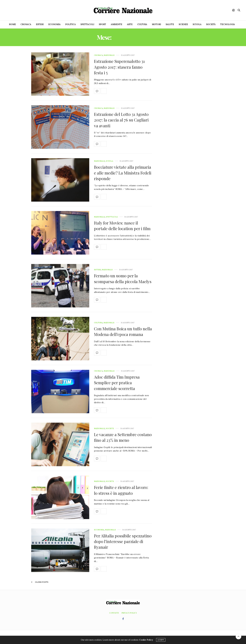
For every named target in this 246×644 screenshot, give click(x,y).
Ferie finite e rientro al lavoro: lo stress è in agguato (121, 490)
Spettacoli (87, 24)
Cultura (142, 24)
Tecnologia (228, 24)
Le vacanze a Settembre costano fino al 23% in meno (123, 437)
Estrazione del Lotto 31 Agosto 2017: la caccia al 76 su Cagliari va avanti (121, 120)
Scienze (183, 24)
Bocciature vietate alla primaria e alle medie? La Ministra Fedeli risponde (123, 173)
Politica (71, 24)
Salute (170, 24)
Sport (102, 24)
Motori (156, 24)
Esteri (40, 24)
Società (211, 24)
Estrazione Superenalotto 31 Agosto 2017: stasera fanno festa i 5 (119, 67)
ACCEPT (161, 640)
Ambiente (116, 24)
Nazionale (109, 55)
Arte (130, 24)
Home (12, 24)
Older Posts (40, 582)
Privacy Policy (129, 613)
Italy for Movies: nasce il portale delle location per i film (122, 226)
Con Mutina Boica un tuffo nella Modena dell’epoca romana (123, 331)
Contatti (114, 613)
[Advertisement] (188, 99)
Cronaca (26, 24)
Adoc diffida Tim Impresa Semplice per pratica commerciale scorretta (117, 383)
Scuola (197, 24)
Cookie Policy (146, 640)
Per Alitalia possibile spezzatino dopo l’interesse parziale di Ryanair (123, 541)
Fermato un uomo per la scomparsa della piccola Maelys (123, 278)
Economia (54, 24)
